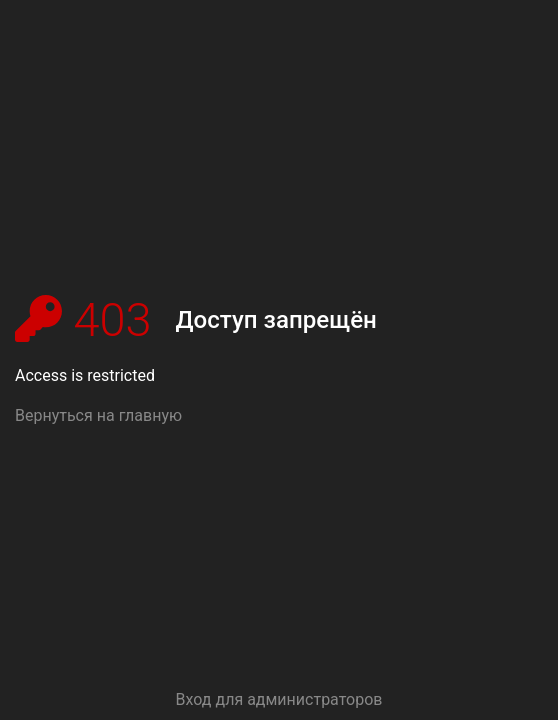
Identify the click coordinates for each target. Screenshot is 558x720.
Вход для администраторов (279, 699)
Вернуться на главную (98, 415)
